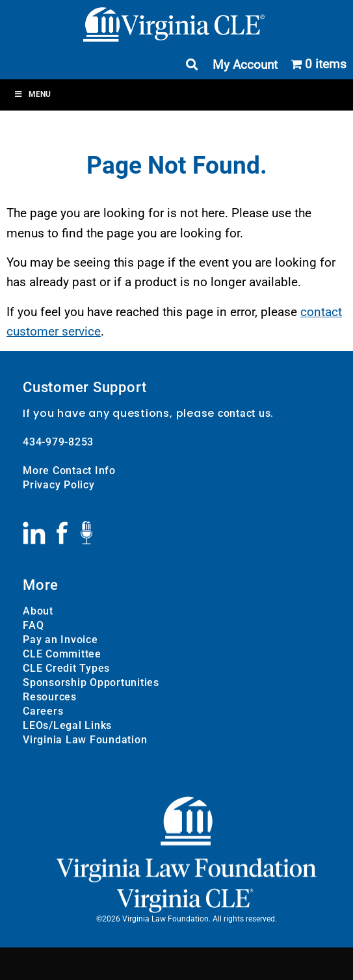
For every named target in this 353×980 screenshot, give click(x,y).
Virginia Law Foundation (85, 740)
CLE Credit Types (66, 668)
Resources (50, 697)
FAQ (33, 625)
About (38, 611)
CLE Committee (62, 654)
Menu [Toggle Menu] (32, 94)
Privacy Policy (59, 485)
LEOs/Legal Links (67, 725)
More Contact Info (69, 470)
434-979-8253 (58, 442)
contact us (244, 413)
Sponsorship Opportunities (91, 682)
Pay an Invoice (60, 640)
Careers (43, 711)
